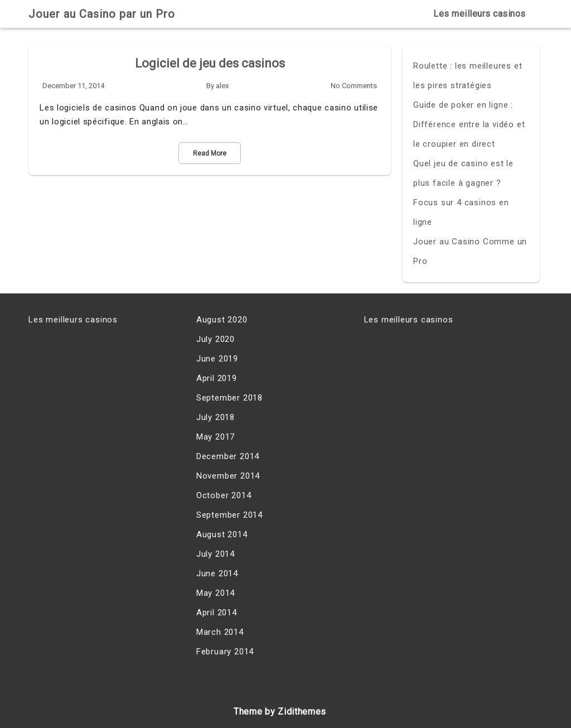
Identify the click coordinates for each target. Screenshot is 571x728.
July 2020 (216, 339)
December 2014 (228, 456)
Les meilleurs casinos (480, 14)
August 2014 (222, 534)
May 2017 (216, 437)
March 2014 (220, 632)
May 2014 (216, 593)
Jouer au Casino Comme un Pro (470, 251)
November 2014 (228, 476)
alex (222, 86)
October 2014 (224, 495)
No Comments (354, 86)
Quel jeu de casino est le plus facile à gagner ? (463, 173)
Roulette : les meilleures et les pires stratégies (468, 76)
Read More (210, 153)
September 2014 (229, 515)
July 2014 (216, 554)
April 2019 (217, 378)
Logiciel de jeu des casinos (210, 63)
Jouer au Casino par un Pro (102, 14)
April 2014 (217, 613)
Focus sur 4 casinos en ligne (461, 212)
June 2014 (217, 573)
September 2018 (229, 398)
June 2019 (217, 359)
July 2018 (216, 417)
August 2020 (222, 320)
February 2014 (225, 652)
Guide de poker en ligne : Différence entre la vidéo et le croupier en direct (469, 124)
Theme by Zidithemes (280, 712)
